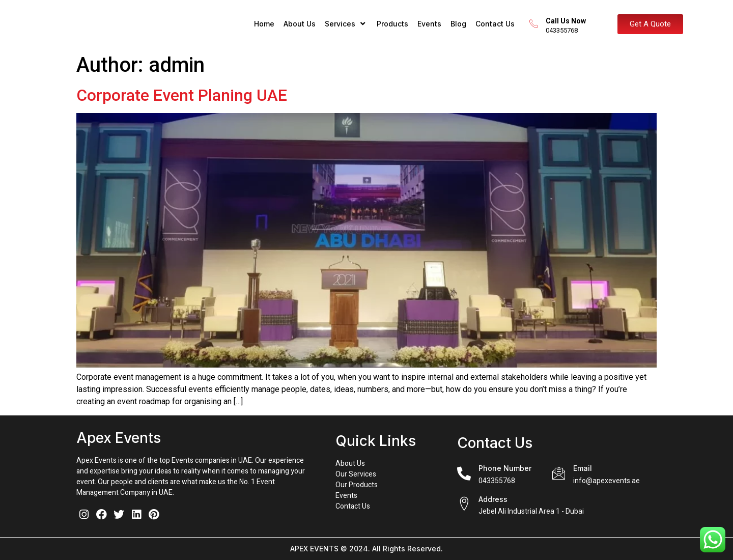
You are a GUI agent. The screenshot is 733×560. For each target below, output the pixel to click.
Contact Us (495, 24)
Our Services (356, 474)
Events (429, 24)
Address (493, 499)
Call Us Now (569, 21)
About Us (300, 24)
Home (264, 24)
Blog (458, 24)
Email (583, 468)
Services (346, 24)
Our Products (357, 485)
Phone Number (505, 468)
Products (392, 24)
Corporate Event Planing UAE (182, 95)
